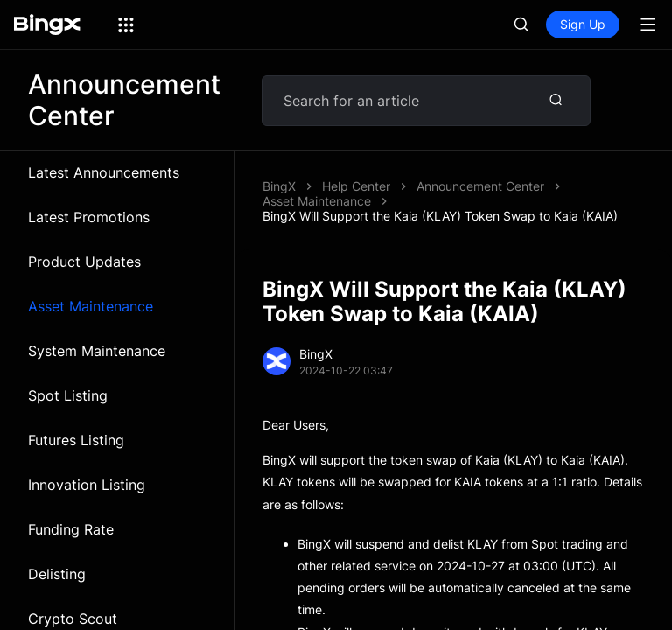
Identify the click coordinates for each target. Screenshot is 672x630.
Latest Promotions (89, 217)
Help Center (356, 186)
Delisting (57, 574)
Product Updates (84, 262)
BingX (279, 186)
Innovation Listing (87, 485)
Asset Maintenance (91, 306)
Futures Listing (76, 440)
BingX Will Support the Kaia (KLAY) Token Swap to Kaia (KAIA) (440, 216)
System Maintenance (97, 351)
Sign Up (583, 24)
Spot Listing (68, 395)
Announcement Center (480, 186)
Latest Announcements (104, 172)
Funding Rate (71, 529)
